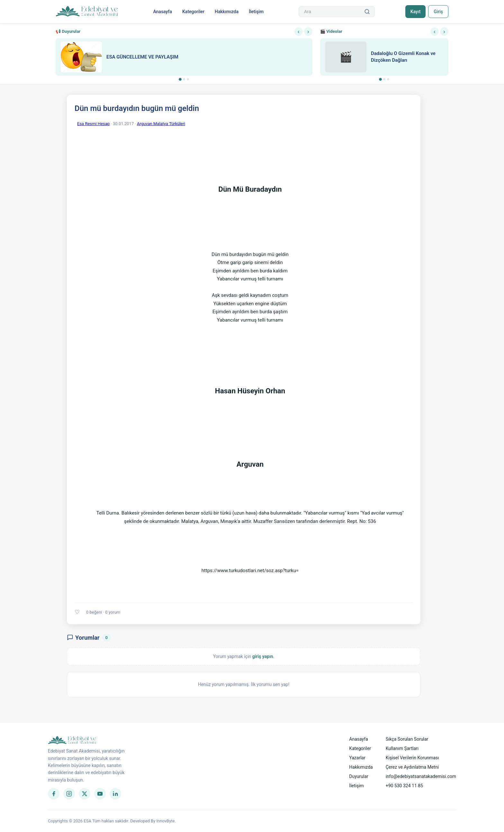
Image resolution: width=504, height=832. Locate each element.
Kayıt (415, 12)
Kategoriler (193, 12)
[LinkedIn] (115, 794)
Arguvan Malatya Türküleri (161, 124)
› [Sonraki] (308, 32)
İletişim (256, 12)
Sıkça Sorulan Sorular (407, 739)
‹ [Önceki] (299, 32)
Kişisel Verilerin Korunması (412, 758)
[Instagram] (69, 794)
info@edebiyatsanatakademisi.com (421, 776)
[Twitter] (85, 794)
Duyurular (359, 776)
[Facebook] (54, 794)
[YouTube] (100, 794)
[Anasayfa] (87, 12)
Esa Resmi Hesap (93, 124)
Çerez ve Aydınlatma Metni (412, 767)
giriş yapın (263, 656)
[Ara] (367, 12)
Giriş (438, 12)
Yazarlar (357, 758)
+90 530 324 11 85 (404, 786)
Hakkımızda (227, 12)
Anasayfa (162, 12)
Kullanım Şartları (402, 748)
